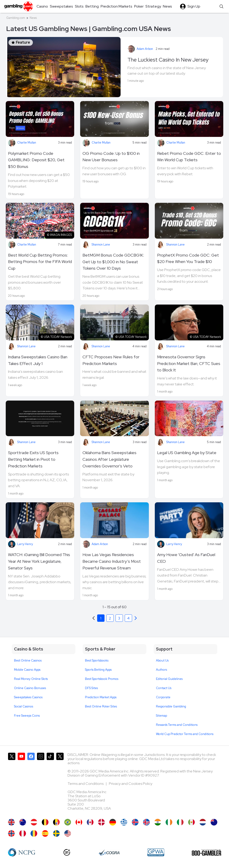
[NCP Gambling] (22, 852)
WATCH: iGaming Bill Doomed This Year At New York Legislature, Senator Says (39, 561)
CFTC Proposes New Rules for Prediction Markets (111, 360)
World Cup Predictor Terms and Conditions (185, 734)
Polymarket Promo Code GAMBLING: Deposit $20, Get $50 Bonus (36, 160)
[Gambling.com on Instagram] (41, 783)
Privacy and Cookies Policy (131, 784)
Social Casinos (24, 706)
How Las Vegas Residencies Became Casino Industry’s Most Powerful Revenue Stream (112, 561)
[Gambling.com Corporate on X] (60, 783)
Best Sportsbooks (97, 660)
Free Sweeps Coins (27, 716)
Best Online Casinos (28, 660)
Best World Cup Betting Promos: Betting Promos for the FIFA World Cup (40, 262)
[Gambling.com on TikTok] (50, 783)
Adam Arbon (145, 49)
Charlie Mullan (27, 143)
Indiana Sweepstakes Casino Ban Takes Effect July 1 (38, 360)
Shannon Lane (101, 245)
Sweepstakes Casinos (28, 697)
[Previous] (136, 618)
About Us (162, 660)
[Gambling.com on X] (12, 783)
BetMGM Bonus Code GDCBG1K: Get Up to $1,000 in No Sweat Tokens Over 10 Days (113, 262)
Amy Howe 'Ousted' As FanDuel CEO (186, 558)
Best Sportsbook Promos (102, 679)
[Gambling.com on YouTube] (21, 783)
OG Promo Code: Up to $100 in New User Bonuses (111, 157)
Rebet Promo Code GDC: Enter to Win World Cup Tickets (189, 157)
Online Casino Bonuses (30, 688)
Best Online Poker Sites (101, 706)
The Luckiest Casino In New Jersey (168, 60)
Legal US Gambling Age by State (187, 453)
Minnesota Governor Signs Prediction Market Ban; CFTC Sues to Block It (189, 363)
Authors (161, 670)
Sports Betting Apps (98, 670)
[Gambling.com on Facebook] (31, 783)
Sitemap (161, 716)
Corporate (163, 697)
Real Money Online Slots (31, 679)
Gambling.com (16, 18)
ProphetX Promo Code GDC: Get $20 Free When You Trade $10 (188, 258)
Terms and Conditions (86, 784)
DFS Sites (91, 688)
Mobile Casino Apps (27, 670)
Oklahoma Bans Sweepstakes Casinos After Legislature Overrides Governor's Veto (109, 459)
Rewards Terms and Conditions (177, 725)
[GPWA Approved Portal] (156, 852)
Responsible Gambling (171, 706)
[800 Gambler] (206, 852)
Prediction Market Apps (101, 697)
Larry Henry (25, 544)
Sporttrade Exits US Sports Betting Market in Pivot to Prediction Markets (33, 459)
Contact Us (164, 688)
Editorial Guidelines (169, 679)
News (33, 18)
